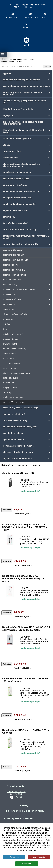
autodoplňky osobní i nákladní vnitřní (20, 59)
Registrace (30, 7)
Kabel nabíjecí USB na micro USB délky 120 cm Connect (25, 680)
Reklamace (40, 5)
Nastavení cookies (16, 791)
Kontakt (19, 794)
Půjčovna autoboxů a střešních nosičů (25, 811)
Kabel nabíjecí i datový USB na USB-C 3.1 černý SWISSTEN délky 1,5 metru (26, 629)
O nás (10, 5)
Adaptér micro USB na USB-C (19, 473)
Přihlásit (17, 7)
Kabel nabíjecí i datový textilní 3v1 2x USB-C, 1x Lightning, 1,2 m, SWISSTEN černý (25, 527)
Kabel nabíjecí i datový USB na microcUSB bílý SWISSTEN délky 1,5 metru (23, 579)
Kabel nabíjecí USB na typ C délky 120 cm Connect (26, 731)
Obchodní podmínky (24, 5)
